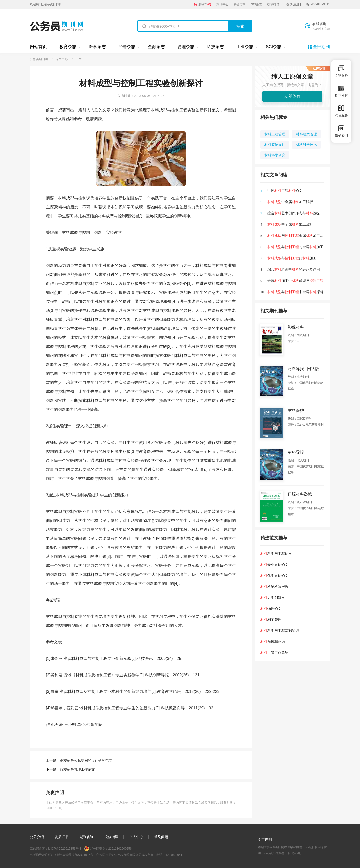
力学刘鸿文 (273, 598)
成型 (70, 198)
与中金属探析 (295, 292)
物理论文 (271, 609)
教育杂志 (68, 47)
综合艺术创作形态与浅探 (294, 213)
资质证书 (62, 837)
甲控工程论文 (285, 191)
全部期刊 (321, 47)
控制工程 (99, 659)
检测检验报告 (274, 587)
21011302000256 (120, 849)
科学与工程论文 (276, 554)
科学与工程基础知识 (280, 631)
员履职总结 (273, 642)
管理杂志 (186, 47)
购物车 (205, 4)
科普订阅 (240, 4)
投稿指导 (273, 4)
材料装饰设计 (275, 145)
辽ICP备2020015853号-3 (65, 849)
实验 (127, 659)
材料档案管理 (306, 134)
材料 (62, 198)
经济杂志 (127, 47)
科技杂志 (215, 47)
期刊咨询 (87, 837)
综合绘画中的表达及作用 (294, 269)
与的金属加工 (295, 247)
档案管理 (271, 620)
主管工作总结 (274, 653)
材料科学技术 (306, 145)
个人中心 (136, 837)
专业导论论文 (274, 565)
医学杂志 (97, 47)
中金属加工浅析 (290, 202)
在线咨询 (321, 26)
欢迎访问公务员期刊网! (45, 4)
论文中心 (62, 59)
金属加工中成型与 (295, 281)
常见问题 (161, 837)
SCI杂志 (257, 4)
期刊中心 (222, 4)
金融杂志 (156, 47)
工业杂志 (245, 47)
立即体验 (292, 96)
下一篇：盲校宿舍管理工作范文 (70, 769)
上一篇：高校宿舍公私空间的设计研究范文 (79, 760)
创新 (157, 675)
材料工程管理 (275, 134)
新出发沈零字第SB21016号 (75, 855)
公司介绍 (37, 837)
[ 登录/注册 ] (293, 4)
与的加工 (292, 258)
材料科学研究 (275, 155)
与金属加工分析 (297, 236)
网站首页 (38, 47)
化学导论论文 (274, 576)
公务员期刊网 (39, 59)
